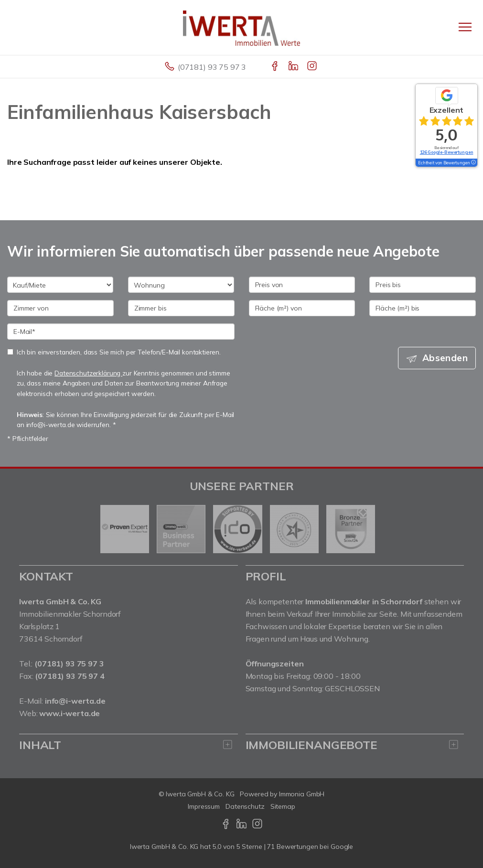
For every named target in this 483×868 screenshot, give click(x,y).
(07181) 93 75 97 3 (212, 67)
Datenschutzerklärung (88, 373)
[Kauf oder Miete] (60, 285)
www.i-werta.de (70, 713)
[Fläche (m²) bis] (423, 308)
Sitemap (283, 806)
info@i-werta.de (75, 701)
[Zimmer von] (60, 308)
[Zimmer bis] (181, 308)
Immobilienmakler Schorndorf (70, 614)
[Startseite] (241, 27)
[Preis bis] (423, 285)
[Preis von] (302, 285)
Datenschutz (245, 806)
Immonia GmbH (302, 794)
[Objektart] (181, 285)
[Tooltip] (473, 163)
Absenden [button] (445, 358)
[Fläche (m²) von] (302, 308)
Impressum (204, 806)
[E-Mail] (121, 332)
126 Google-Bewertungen (447, 152)
